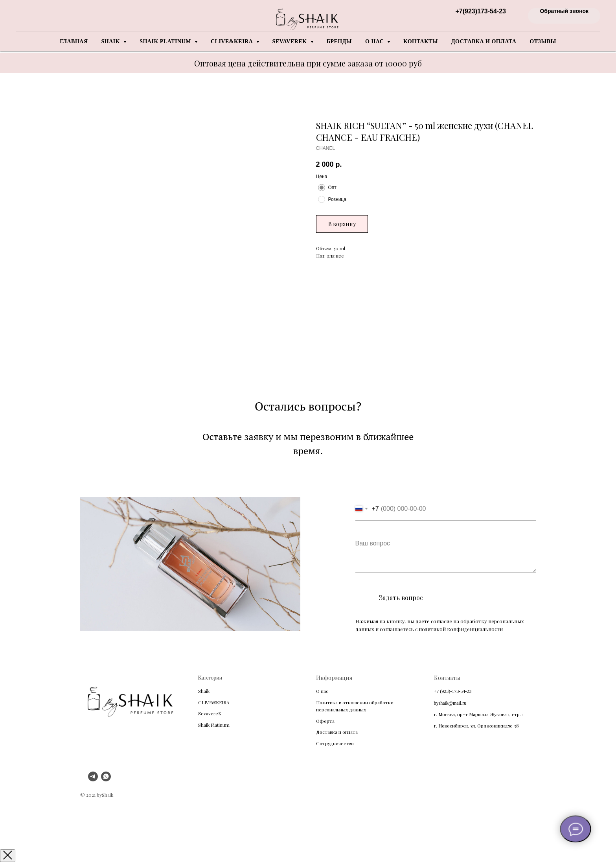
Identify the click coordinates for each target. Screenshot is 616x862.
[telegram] (93, 779)
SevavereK (210, 713)
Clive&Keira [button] (233, 41)
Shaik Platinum (214, 725)
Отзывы (543, 41)
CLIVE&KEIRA (214, 702)
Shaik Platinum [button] (166, 41)
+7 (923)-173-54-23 (453, 691)
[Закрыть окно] (8, 856)
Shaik (204, 691)
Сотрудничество (335, 743)
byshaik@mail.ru (450, 703)
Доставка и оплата (484, 41)
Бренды (339, 41)
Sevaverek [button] (291, 41)
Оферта (325, 721)
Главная (74, 41)
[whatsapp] (106, 779)
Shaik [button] (112, 41)
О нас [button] (375, 41)
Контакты (421, 41)
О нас (322, 691)
